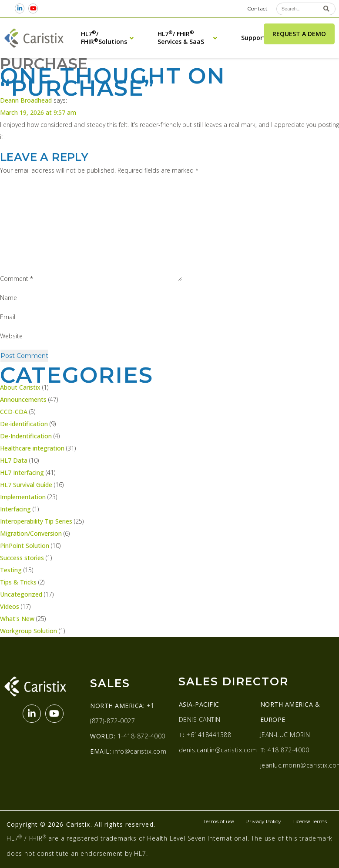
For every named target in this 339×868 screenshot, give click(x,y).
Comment (17, 279)
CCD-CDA (14, 412)
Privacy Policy (263, 821)
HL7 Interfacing (22, 472)
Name (8, 298)
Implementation (23, 497)
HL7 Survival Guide (26, 485)
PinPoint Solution (25, 546)
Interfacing (15, 509)
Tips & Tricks (18, 582)
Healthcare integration (32, 448)
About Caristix (20, 387)
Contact (257, 8)
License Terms (310, 821)
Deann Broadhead (26, 100)
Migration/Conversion (31, 533)
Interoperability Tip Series (36, 521)
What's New (17, 619)
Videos (10, 606)
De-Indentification (26, 436)
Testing (11, 570)
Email (8, 317)
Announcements (23, 399)
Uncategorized (21, 594)
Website (11, 336)
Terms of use (219, 821)
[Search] (327, 9)
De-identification (24, 424)
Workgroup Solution (29, 631)
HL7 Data (14, 460)
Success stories (22, 558)
